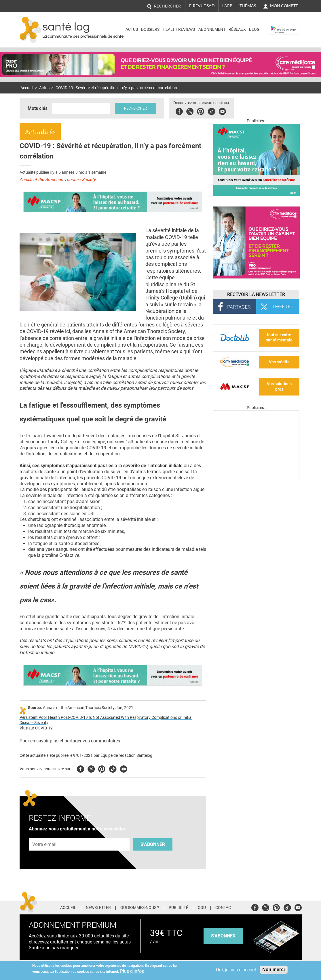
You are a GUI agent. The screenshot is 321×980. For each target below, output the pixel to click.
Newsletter (98, 908)
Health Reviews (179, 29)
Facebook (180, 111)
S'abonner (153, 844)
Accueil (27, 88)
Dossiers (150, 29)
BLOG (254, 29)
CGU (202, 908)
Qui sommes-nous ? (140, 908)
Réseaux (237, 29)
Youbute (224, 111)
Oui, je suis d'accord (236, 970)
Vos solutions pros (279, 387)
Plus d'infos (132, 971)
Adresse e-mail (45, 835)
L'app (227, 6)
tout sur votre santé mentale (279, 338)
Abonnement (212, 29)
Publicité (178, 908)
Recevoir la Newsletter (256, 294)
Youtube (124, 768)
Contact (224, 908)
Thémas (248, 6)
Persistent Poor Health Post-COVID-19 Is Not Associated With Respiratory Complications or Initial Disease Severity (106, 720)
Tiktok (213, 111)
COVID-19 (44, 728)
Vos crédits (279, 362)
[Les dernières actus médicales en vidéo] (256, 481)
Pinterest (202, 111)
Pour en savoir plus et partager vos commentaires (70, 741)
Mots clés (38, 108)
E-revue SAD (202, 6)
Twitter (191, 111)
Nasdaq (277, 25)
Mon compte (284, 6)
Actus (132, 29)
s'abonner (223, 936)
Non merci (273, 970)
